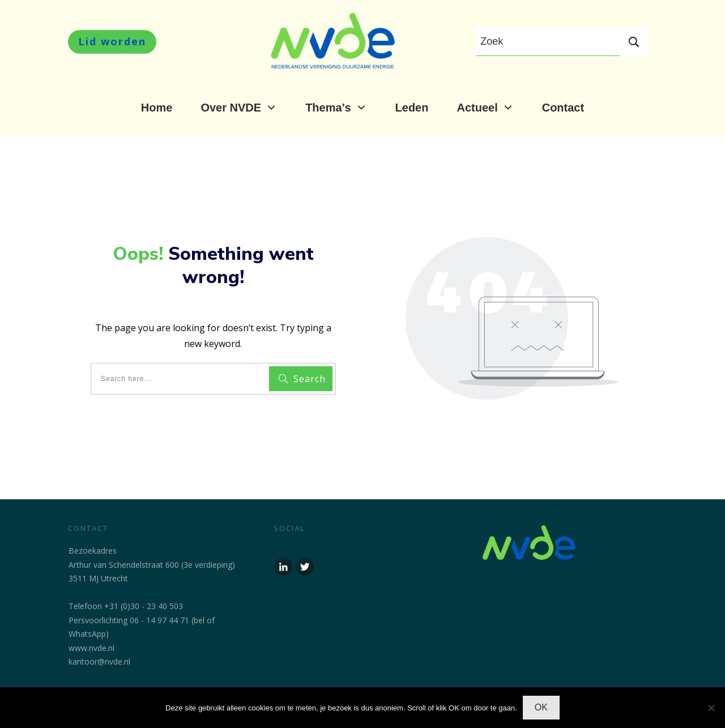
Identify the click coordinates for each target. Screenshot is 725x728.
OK (541, 707)
